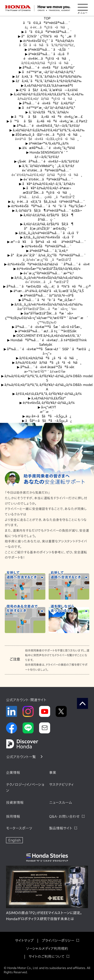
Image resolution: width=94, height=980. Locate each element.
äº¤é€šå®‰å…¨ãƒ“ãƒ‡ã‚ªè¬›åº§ (47, 295)
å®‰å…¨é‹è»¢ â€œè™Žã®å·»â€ (47, 367)
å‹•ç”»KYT (47, 407)
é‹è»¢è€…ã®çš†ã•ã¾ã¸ (47, 59)
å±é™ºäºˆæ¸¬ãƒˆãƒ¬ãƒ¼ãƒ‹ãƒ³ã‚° (47, 72)
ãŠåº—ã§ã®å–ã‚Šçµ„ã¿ (47, 421)
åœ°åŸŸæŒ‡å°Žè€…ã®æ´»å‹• (47, 313)
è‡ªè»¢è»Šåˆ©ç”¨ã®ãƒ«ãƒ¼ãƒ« (47, 41)
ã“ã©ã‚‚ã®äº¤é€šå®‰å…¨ (47, 23)
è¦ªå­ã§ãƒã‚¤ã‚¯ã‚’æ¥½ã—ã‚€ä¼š (47, 90)
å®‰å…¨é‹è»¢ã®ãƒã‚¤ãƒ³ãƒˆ (47, 68)
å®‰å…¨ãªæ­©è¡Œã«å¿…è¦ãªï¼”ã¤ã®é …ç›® (47, 286)
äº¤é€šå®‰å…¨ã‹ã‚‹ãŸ (47, 54)
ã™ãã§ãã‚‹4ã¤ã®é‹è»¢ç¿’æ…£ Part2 (47, 121)
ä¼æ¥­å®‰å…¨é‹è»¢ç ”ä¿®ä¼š (47, 148)
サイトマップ (24, 941)
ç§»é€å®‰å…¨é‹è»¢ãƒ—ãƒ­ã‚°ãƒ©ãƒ (47, 161)
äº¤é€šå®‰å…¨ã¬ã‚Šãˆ (47, 50)
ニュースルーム (61, 803)
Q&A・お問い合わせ (64, 817)
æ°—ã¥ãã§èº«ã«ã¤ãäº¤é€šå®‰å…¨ (47, 242)
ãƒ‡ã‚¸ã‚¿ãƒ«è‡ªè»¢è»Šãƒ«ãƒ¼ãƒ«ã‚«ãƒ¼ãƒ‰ (47, 278)
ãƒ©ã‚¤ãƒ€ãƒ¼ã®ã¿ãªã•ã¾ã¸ (47, 358)
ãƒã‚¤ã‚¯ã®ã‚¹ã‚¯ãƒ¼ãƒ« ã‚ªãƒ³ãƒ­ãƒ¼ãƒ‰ (47, 77)
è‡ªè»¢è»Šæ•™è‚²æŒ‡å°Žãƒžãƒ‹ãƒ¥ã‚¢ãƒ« (47, 269)
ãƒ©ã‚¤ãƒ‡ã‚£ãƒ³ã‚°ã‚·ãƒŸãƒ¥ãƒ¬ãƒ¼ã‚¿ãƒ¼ (47, 394)
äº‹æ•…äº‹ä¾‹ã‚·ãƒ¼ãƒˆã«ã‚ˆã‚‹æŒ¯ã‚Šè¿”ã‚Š (47, 291)
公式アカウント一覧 (21, 757)
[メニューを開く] (83, 8)
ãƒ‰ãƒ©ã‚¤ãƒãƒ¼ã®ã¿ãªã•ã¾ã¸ (47, 363)
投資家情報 (15, 803)
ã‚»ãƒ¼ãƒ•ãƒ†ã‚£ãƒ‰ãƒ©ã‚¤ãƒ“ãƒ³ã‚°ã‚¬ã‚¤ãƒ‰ (47, 130)
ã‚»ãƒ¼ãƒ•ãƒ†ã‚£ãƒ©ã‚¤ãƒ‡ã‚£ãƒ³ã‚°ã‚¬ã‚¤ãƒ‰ (47, 94)
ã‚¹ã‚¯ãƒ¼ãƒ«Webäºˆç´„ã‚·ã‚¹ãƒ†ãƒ (47, 166)
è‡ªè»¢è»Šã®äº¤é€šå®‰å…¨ (47, 246)
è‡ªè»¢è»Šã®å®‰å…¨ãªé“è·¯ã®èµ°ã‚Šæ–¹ (47, 206)
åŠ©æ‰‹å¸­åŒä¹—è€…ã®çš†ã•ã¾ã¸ (47, 135)
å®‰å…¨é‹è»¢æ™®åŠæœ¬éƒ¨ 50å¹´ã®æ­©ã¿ (47, 349)
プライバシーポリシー (58, 941)
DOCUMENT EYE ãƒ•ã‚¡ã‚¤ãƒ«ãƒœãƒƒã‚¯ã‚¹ (47, 336)
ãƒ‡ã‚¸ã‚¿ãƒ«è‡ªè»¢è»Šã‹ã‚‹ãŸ (47, 237)
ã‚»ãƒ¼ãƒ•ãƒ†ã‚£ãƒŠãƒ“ (47, 398)
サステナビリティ (61, 785)
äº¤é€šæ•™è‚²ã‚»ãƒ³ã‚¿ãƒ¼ (47, 143)
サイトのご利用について (46, 957)
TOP (47, 18)
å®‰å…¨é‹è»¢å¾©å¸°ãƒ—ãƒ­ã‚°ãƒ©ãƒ (47, 126)
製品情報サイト (61, 828)
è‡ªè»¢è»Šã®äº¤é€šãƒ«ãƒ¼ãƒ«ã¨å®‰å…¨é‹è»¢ (47, 264)
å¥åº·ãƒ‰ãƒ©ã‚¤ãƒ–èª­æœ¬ (47, 188)
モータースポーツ (19, 828)
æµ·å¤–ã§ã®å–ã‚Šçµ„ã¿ (47, 416)
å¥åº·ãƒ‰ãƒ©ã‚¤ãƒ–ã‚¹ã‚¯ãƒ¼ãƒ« (47, 184)
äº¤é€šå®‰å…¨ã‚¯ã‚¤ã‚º (47, 251)
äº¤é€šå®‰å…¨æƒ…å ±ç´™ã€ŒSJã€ (47, 331)
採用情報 (13, 817)
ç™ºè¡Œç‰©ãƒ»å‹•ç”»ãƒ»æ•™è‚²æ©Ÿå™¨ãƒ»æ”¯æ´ (47, 318)
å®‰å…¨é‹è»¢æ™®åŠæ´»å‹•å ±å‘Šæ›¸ (47, 327)
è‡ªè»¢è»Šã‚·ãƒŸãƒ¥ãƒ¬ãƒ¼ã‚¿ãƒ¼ (47, 403)
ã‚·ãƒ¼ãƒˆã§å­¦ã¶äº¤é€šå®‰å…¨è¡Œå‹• (47, 211)
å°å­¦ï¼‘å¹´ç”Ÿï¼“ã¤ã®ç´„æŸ (47, 36)
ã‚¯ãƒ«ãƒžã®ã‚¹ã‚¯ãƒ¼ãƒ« (47, 112)
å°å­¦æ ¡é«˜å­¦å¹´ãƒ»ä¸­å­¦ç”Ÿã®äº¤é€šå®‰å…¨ (47, 255)
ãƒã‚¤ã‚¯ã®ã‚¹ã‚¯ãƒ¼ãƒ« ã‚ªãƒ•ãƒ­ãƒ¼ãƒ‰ (47, 81)
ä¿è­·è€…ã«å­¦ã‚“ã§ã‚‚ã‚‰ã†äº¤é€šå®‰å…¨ (47, 202)
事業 (53, 773)
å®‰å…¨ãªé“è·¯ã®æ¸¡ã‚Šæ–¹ (47, 300)
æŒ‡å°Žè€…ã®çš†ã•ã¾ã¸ (47, 193)
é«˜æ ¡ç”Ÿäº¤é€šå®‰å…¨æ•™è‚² (47, 273)
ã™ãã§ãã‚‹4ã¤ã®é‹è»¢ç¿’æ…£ (47, 117)
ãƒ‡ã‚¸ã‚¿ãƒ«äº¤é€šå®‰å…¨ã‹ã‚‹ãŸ (47, 233)
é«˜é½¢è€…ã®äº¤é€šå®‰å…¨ (47, 170)
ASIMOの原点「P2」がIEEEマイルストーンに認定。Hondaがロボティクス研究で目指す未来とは (44, 916)
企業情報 (13, 773)
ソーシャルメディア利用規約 (47, 949)
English (14, 840)
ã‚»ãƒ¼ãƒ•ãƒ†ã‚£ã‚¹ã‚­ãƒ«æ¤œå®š (47, 85)
